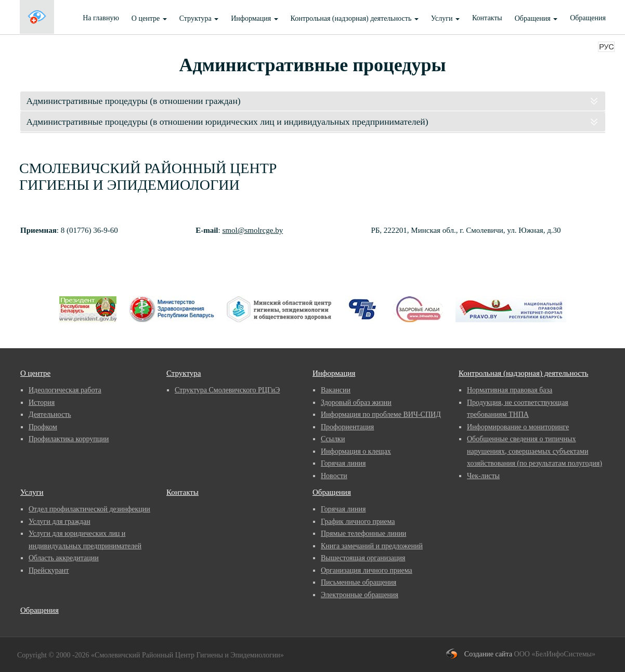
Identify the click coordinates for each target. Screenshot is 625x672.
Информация (254, 18)
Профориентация (347, 427)
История (42, 403)
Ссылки (333, 439)
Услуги (445, 18)
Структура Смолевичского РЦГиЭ (227, 390)
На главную (101, 18)
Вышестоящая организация (363, 558)
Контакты (487, 18)
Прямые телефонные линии (363, 533)
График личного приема (358, 522)
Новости (334, 476)
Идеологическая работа (65, 390)
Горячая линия (343, 463)
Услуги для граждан (60, 522)
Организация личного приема (367, 570)
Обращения (536, 18)
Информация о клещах (356, 451)
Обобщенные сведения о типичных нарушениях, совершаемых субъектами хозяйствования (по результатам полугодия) (535, 451)
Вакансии (336, 390)
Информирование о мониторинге (518, 427)
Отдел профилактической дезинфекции (89, 509)
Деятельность (50, 414)
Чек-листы (483, 476)
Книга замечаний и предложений (372, 546)
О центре (149, 18)
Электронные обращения (360, 595)
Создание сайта (488, 654)
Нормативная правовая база (510, 390)
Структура (199, 18)
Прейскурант (49, 570)
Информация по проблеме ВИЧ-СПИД (381, 414)
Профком (43, 427)
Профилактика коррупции (69, 439)
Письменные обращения (359, 582)
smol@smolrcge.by (252, 230)
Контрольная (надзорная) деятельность (355, 18)
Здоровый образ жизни (356, 403)
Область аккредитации (64, 558)
